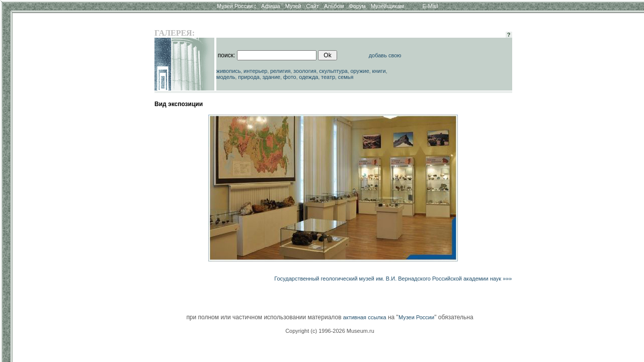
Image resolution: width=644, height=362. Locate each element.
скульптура (333, 71)
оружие (360, 71)
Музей (293, 6)
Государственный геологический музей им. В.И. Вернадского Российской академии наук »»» (393, 279)
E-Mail (430, 6)
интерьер (255, 71)
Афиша (271, 6)
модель (226, 77)
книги (379, 71)
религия (280, 71)
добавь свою (385, 55)
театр (328, 77)
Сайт (313, 6)
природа (249, 77)
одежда (308, 77)
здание (271, 77)
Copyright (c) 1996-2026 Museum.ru (330, 331)
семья (346, 77)
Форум (357, 6)
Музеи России (236, 6)
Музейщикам (387, 6)
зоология (305, 71)
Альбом (334, 6)
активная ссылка (365, 317)
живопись (229, 71)
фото (290, 77)
